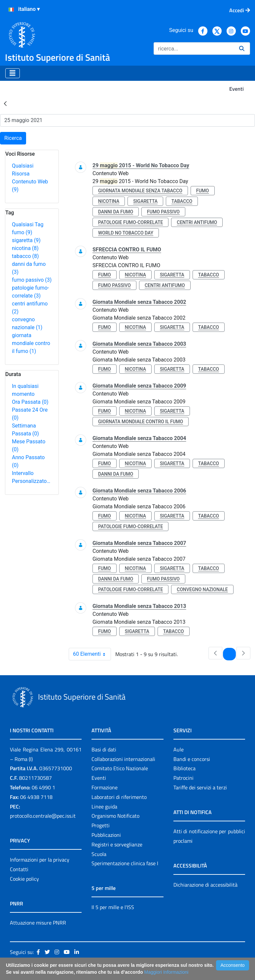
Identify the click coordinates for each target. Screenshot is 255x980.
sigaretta (26, 240)
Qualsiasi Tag (28, 224)
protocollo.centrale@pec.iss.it (43, 816)
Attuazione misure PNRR (38, 923)
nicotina (25, 248)
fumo (22, 232)
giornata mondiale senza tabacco (140, 191)
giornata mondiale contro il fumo (31, 343)
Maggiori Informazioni (166, 972)
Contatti (19, 869)
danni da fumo (116, 212)
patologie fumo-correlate (130, 222)
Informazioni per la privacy (40, 860)
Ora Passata (30, 402)
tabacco (25, 256)
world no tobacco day (126, 233)
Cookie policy (24, 879)
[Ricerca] (194, 48)
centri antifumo (197, 222)
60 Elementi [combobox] (92, 654)
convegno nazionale (202, 589)
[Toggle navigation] (13, 73)
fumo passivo (32, 280)
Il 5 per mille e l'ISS (113, 907)
